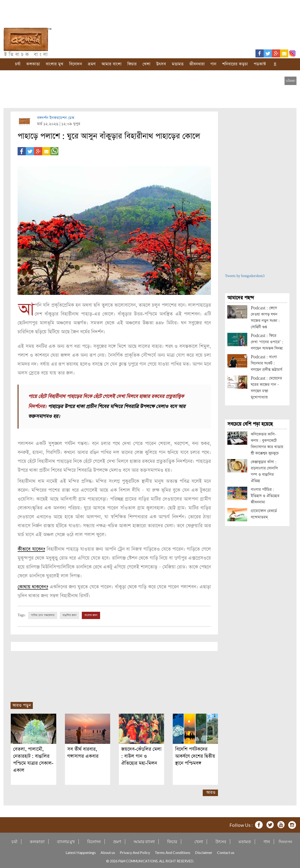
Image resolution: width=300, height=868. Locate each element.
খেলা (146, 64)
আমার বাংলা (111, 64)
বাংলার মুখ (54, 64)
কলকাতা (33, 64)
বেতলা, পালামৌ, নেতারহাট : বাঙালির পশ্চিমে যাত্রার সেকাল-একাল (33, 760)
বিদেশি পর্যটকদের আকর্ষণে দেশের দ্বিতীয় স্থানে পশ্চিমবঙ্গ (195, 756)
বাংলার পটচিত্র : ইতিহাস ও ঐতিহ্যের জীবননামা (265, 496)
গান (213, 64)
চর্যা (18, 64)
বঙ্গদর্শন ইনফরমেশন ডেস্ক (56, 118)
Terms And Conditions (172, 852)
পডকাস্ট (260, 64)
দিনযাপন (285, 842)
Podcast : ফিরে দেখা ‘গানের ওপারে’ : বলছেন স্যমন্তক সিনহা (267, 342)
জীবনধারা (197, 64)
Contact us (226, 852)
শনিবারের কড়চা (235, 64)
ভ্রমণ (92, 64)
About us (108, 852)
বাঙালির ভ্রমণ (69, 615)
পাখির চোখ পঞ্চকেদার (43, 615)
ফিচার (132, 64)
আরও (211, 792)
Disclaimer (204, 852)
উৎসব (161, 64)
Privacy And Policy (135, 852)
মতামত (178, 64)
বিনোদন (76, 64)
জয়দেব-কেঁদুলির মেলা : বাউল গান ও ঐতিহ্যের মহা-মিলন (141, 756)
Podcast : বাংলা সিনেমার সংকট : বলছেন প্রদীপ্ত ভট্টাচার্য (266, 363)
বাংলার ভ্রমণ (91, 615)
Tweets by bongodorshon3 (245, 276)
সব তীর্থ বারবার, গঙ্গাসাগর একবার (83, 753)
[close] (291, 81)
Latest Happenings (81, 852)
